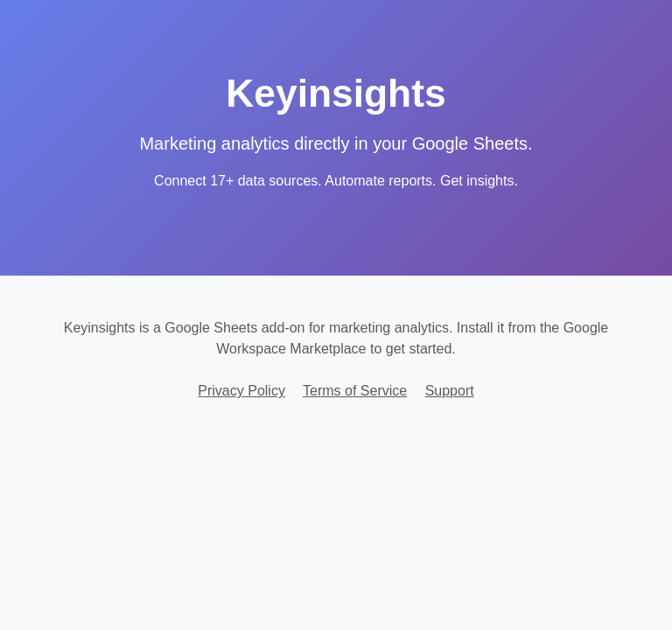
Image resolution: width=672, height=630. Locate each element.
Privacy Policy (241, 391)
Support (450, 391)
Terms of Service (355, 391)
